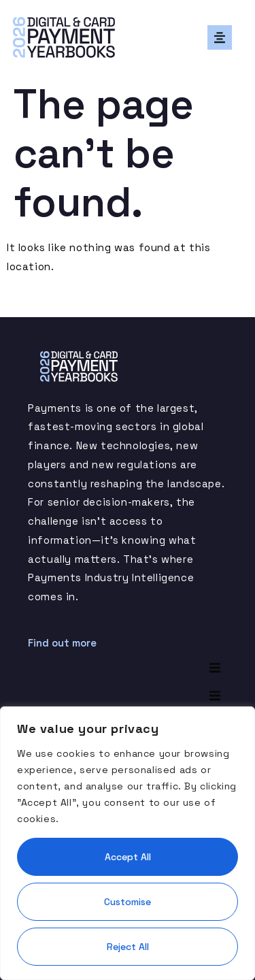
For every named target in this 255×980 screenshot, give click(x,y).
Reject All (128, 947)
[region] (128, 843)
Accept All (128, 857)
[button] (220, 37)
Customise (128, 902)
